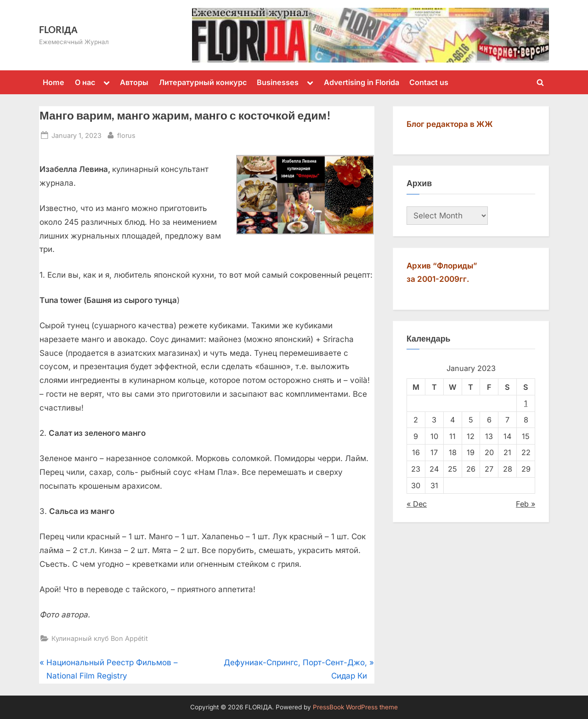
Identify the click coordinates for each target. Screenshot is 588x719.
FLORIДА (58, 29)
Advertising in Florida (362, 82)
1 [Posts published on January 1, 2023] (526, 403)
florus (126, 134)
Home (54, 82)
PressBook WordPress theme (355, 707)
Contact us (429, 82)
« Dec (417, 504)
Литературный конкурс (203, 82)
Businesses (278, 82)
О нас (85, 82)
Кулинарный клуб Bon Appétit (100, 638)
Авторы (134, 82)
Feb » (526, 504)
